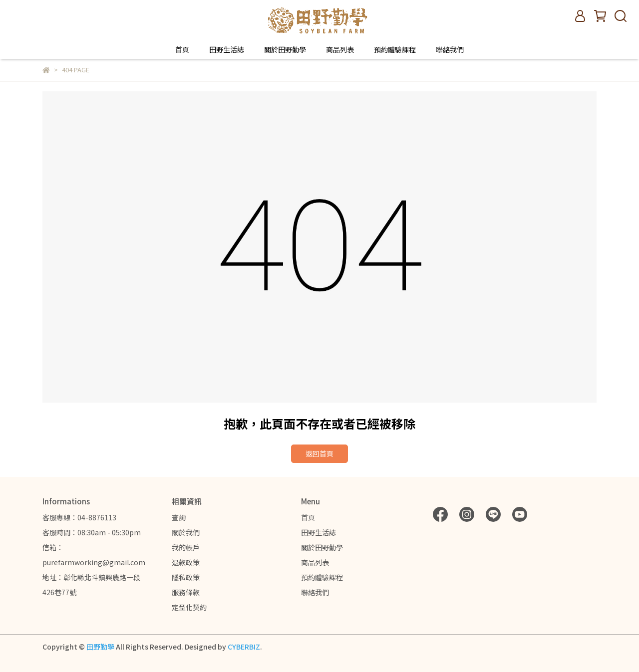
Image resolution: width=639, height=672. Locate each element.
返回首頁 (319, 453)
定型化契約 (189, 607)
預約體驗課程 (395, 49)
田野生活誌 (227, 49)
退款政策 (186, 562)
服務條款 (186, 592)
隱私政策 (186, 577)
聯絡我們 (450, 49)
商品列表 (340, 49)
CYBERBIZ (244, 647)
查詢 (179, 517)
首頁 (182, 49)
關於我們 (186, 532)
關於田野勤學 (285, 49)
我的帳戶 (186, 547)
